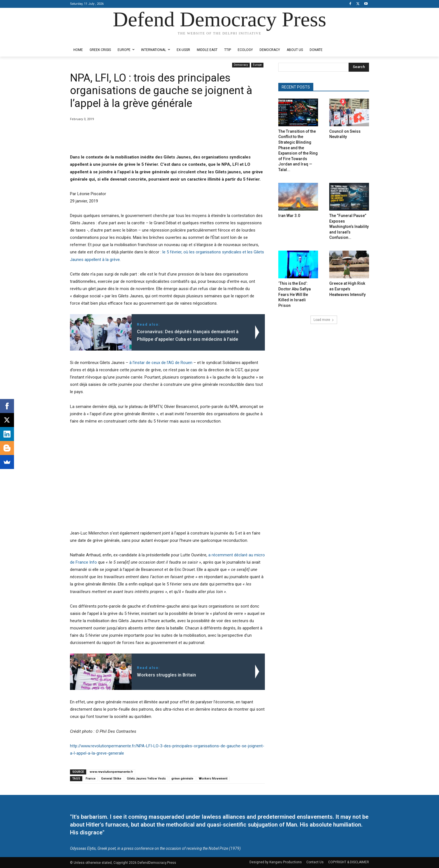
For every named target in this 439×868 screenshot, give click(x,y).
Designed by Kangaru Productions (92, 39)
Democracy (241, 65)
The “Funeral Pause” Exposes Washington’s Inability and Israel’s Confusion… (349, 227)
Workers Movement (213, 779)
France (91, 779)
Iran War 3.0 (289, 216)
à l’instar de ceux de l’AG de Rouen (161, 363)
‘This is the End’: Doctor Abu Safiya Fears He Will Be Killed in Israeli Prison (295, 294)
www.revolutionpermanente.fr (111, 772)
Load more (324, 320)
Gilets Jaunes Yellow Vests (146, 779)
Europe (257, 65)
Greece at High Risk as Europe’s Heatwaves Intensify (347, 289)
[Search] (359, 67)
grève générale (182, 779)
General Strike (111, 779)
